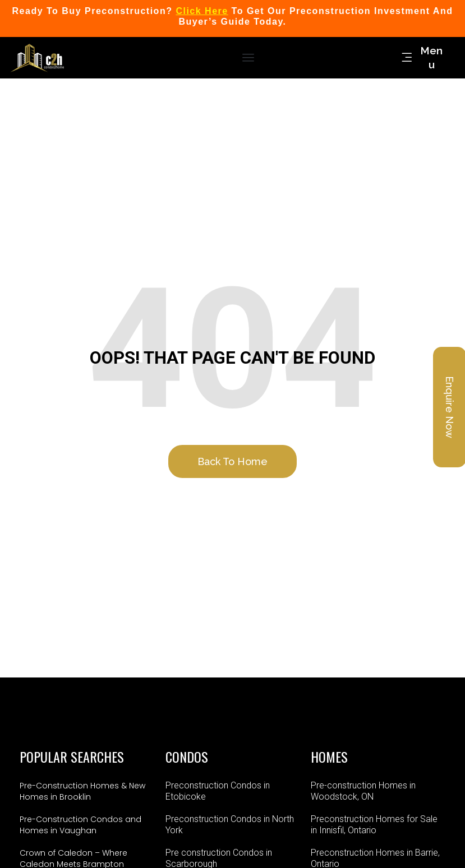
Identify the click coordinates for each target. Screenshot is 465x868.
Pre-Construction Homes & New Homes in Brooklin (82, 791)
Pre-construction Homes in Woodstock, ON (363, 791)
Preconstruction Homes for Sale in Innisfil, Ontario (374, 825)
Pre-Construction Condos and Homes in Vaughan (80, 825)
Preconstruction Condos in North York (230, 825)
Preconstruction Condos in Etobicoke (218, 791)
